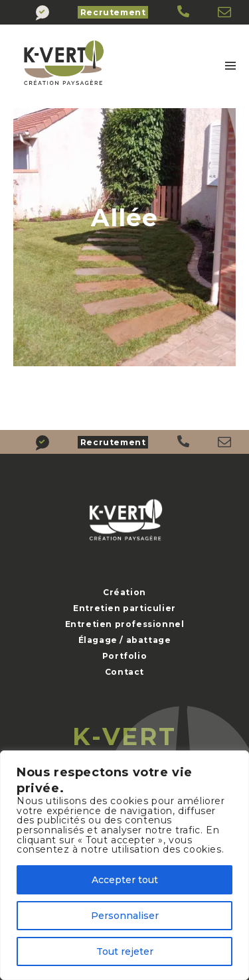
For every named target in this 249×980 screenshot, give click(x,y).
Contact (124, 672)
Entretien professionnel (125, 624)
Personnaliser (125, 916)
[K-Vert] (184, 12)
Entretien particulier (124, 608)
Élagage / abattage (125, 640)
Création (124, 592)
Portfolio (124, 656)
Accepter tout (125, 880)
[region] (124, 865)
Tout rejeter (125, 951)
